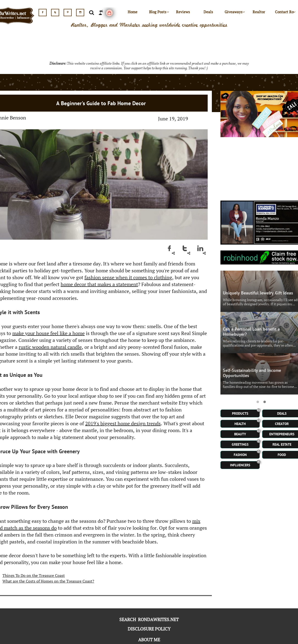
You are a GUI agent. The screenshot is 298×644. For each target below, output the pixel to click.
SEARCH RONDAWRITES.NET (149, 619)
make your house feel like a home (48, 333)
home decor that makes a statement (99, 284)
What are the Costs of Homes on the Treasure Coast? (48, 581)
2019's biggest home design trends (123, 423)
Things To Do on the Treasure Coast (34, 575)
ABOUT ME (149, 640)
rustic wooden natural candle (50, 347)
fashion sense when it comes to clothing (128, 277)
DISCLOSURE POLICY (149, 629)
